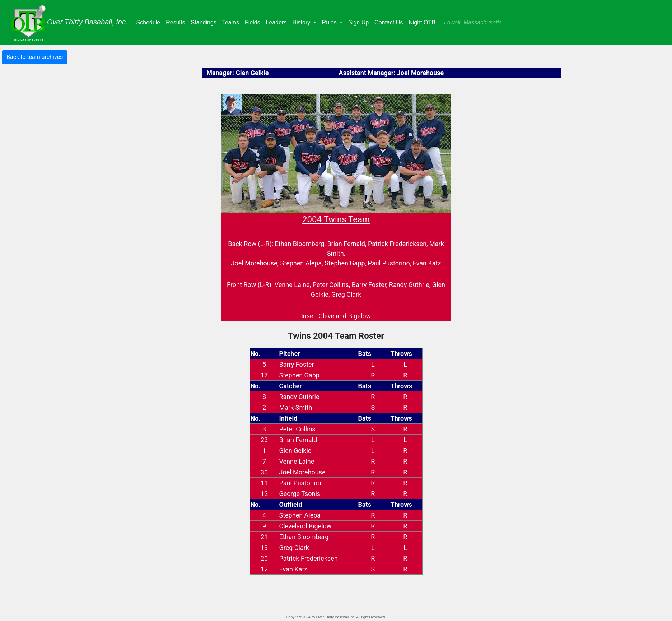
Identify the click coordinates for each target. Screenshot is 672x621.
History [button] (302, 22)
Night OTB (422, 22)
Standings (205, 22)
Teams (232, 22)
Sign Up (358, 22)
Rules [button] (330, 22)
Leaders (278, 22)
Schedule (150, 22)
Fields (254, 22)
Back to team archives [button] (35, 57)
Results (177, 22)
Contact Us (389, 22)
